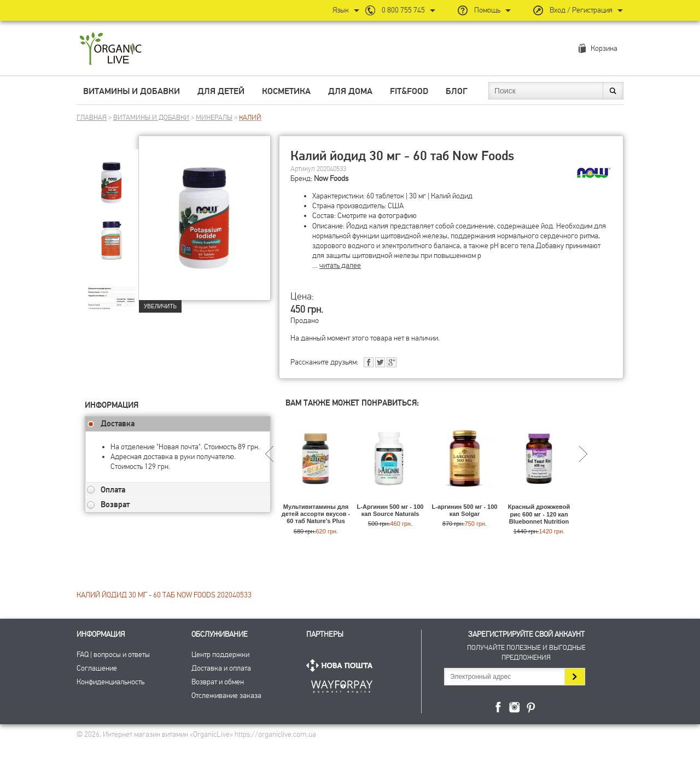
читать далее (340, 265)
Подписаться (574, 677)
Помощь (487, 10)
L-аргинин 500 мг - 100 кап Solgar (465, 510)
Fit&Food (409, 91)
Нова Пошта (342, 665)
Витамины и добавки (132, 91)
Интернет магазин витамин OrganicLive (111, 49)
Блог (457, 91)
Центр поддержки (220, 655)
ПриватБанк (342, 685)
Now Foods (331, 178)
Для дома (350, 91)
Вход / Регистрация (581, 10)
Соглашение (97, 668)
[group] (112, 175)
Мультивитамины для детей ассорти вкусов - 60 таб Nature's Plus (316, 514)
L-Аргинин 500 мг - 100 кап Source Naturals (390, 510)
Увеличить (160, 306)
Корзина (604, 48)
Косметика (286, 91)
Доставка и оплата (221, 668)
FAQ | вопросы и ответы (113, 655)
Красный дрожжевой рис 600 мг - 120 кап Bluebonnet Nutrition (539, 514)
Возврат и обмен (218, 682)
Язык (341, 10)
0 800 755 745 (403, 10)
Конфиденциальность (110, 682)
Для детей (221, 91)
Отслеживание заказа (226, 696)
